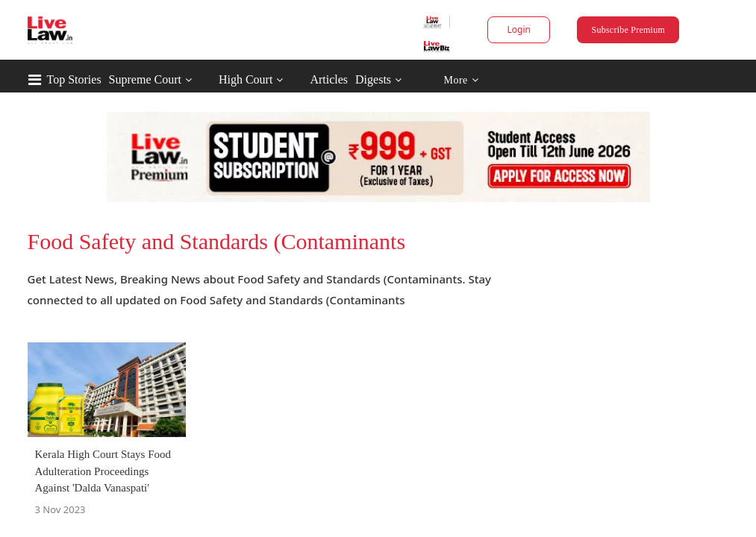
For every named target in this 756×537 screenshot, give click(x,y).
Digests (437, 79)
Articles (392, 79)
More (524, 80)
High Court (309, 79)
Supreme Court (209, 79)
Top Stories (138, 79)
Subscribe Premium (589, 30)
